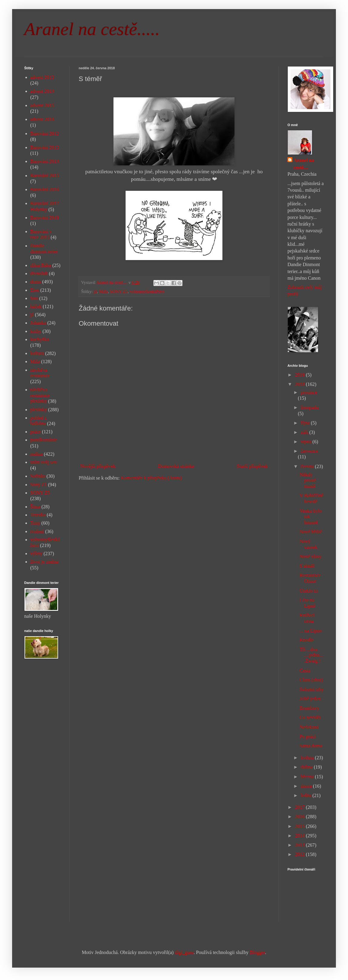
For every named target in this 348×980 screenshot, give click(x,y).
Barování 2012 (45, 133)
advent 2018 (42, 119)
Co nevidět (310, 717)
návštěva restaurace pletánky (40, 395)
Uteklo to (309, 591)
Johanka (38, 323)
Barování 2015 (45, 176)
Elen (35, 290)
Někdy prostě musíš (308, 480)
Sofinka (38, 476)
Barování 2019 (45, 218)
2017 (300, 807)
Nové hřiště (311, 532)
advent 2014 (42, 91)
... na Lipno (311, 631)
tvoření (37, 531)
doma (36, 282)
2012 (300, 854)
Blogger (257, 952)
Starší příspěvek (252, 466)
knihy (36, 331)
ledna (307, 795)
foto (34, 298)
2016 (300, 817)
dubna (307, 767)
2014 (300, 836)
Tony (35, 523)
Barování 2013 (45, 147)
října (306, 423)
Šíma (35, 507)
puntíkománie (44, 440)
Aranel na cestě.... (304, 164)
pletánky (39, 410)
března (308, 777)
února (307, 786)
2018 (300, 384)
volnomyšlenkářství (147, 291)
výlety (36, 553)
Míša (104, 291)
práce (36, 432)
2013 (300, 845)
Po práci (308, 736)
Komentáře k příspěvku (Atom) (151, 478)
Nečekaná (309, 727)
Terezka (38, 515)
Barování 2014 (45, 161)
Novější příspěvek (98, 466)
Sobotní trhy (312, 689)
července (309, 451)
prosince (309, 392)
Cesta (305, 671)
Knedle (307, 640)
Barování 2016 (45, 189)
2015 (300, 826)
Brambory (309, 708)
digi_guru (184, 952)
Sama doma (311, 746)
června (308, 466)
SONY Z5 (119, 291)
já (95, 291)
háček (36, 306)
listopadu (310, 407)
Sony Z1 (39, 485)
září (305, 432)
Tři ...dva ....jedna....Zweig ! (311, 655)
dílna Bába (41, 265)
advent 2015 (42, 105)
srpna (307, 442)
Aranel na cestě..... (92, 29)
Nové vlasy (310, 557)
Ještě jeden (310, 699)
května (308, 758)
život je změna (44, 562)
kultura (37, 353)
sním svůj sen (43, 462)
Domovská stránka (176, 466)
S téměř (307, 566)
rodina (36, 454)
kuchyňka (40, 339)
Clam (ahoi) (311, 680)
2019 (300, 375)
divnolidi (39, 273)
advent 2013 (42, 77)
